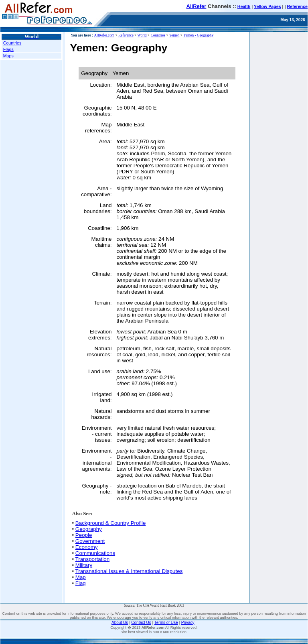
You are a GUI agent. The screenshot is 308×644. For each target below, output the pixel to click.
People (84, 535)
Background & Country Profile (111, 523)
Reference (297, 6)
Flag (81, 583)
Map (81, 577)
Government (90, 541)
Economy (87, 547)
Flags (8, 49)
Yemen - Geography (198, 35)
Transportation (92, 559)
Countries (12, 43)
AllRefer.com (104, 35)
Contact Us (141, 623)
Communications (95, 553)
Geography (89, 529)
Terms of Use (166, 623)
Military (84, 565)
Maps (8, 56)
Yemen (174, 35)
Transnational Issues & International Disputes (129, 571)
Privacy (188, 623)
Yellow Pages (267, 6)
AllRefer (197, 6)
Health (244, 6)
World (142, 35)
